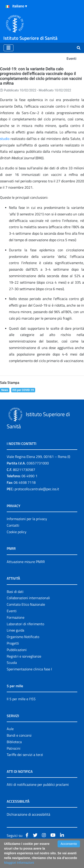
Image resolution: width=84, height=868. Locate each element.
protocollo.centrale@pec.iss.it (37, 489)
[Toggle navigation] (9, 48)
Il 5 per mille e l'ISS (21, 699)
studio (5, 139)
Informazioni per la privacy (27, 519)
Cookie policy (17, 532)
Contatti (13, 525)
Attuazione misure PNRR (26, 562)
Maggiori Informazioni (19, 863)
